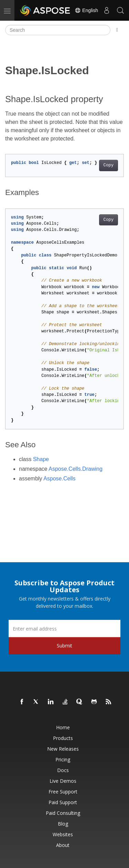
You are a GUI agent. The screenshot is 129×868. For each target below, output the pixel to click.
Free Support (63, 792)
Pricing (63, 759)
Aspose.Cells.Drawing (76, 469)
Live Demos (63, 781)
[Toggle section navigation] (117, 30)
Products (63, 738)
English (86, 10)
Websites (63, 834)
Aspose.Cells (59, 479)
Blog (63, 824)
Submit (64, 646)
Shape (41, 459)
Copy (109, 165)
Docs (63, 770)
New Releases (63, 749)
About (63, 845)
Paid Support (63, 802)
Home (63, 727)
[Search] (58, 30)
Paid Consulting (63, 813)
